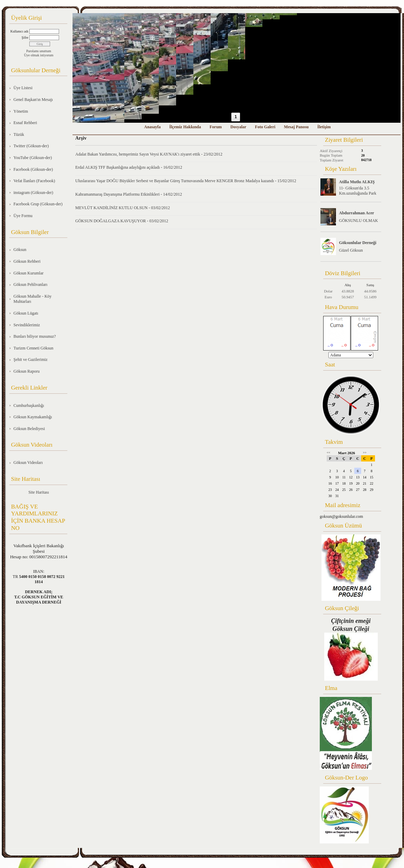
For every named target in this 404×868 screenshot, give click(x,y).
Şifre (25, 38)
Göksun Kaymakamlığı (33, 417)
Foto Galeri (265, 127)
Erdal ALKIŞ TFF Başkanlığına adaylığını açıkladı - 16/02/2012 (129, 167)
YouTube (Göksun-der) (33, 158)
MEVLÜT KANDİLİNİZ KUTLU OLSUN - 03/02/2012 (123, 208)
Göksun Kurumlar (28, 273)
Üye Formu (23, 216)
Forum (216, 127)
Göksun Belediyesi (29, 429)
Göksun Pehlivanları (30, 284)
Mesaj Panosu (296, 127)
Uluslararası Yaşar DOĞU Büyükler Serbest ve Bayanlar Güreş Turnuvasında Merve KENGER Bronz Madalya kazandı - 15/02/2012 (186, 181)
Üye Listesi (23, 88)
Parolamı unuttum (39, 51)
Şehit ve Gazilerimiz (31, 360)
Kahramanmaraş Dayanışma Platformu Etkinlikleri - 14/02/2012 (129, 194)
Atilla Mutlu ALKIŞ (357, 182)
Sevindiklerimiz (27, 325)
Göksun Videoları (28, 463)
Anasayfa (152, 127)
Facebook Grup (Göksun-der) (38, 204)
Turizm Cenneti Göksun (33, 348)
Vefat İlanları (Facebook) (34, 181)
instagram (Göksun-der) (33, 193)
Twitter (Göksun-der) (31, 146)
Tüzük (19, 134)
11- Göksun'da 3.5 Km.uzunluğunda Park (358, 191)
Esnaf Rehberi (25, 123)
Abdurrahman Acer (357, 213)
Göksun (20, 250)
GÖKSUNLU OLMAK (359, 221)
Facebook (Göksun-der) (33, 169)
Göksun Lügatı (26, 313)
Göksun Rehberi (27, 261)
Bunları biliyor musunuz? (35, 336)
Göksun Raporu (27, 371)
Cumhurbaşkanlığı (29, 405)
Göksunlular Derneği (358, 243)
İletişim (324, 127)
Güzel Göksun (351, 250)
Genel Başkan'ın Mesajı (33, 100)
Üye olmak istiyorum (39, 55)
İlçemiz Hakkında (185, 127)
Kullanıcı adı (19, 31)
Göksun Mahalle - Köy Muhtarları (32, 299)
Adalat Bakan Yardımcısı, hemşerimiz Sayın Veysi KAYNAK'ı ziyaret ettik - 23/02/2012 (149, 154)
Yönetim (21, 111)
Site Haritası (39, 492)
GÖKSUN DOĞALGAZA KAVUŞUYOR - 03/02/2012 (122, 221)
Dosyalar (238, 127)
